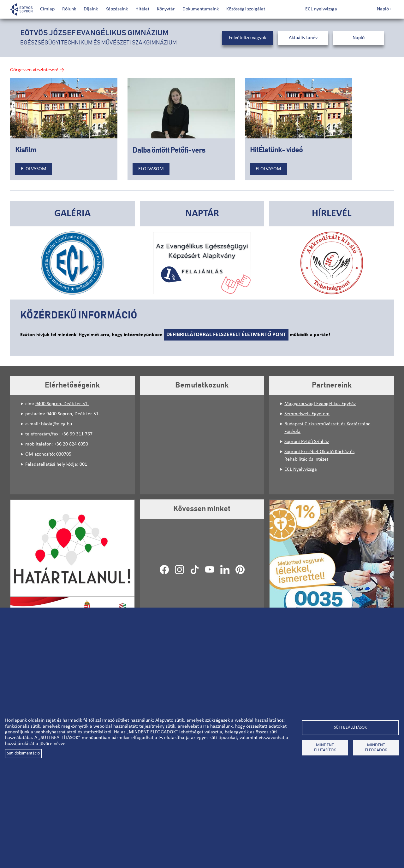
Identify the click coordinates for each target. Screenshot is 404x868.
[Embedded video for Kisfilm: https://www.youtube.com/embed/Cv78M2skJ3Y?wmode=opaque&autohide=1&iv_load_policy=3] (64, 108)
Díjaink (91, 9)
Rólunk (69, 9)
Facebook (164, 569)
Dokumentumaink (201, 9)
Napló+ (384, 9)
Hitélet (142, 9)
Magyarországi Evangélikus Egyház (320, 404)
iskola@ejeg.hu (56, 424)
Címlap (47, 9)
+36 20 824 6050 (71, 444)
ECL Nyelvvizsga (301, 469)
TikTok (194, 569)
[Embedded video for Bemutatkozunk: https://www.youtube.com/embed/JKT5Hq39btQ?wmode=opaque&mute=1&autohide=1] (202, 445)
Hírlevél (332, 214)
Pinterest (240, 569)
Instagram (179, 569)
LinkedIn (225, 569)
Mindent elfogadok (376, 748)
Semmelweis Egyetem (307, 414)
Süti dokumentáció (23, 753)
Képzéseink (117, 9)
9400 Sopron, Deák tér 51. (62, 404)
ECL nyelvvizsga (321, 9)
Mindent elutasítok (325, 748)
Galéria (72, 214)
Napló (359, 38)
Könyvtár (166, 9)
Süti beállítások (350, 728)
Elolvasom (34, 169)
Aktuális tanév (303, 38)
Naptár (202, 214)
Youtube (210, 569)
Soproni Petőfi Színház (307, 442)
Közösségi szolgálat (246, 9)
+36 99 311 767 (77, 434)
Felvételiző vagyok (247, 38)
